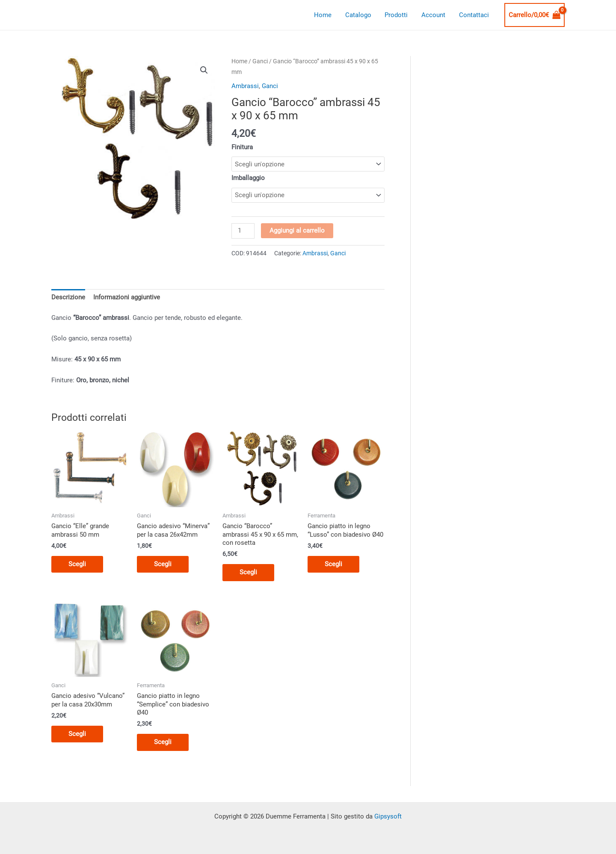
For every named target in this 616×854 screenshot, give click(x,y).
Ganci (260, 61)
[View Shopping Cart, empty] (535, 15)
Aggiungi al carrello (297, 230)
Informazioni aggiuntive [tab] (127, 297)
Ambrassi (245, 86)
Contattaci (474, 15)
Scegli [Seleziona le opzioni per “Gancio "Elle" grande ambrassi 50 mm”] (77, 564)
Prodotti (398, 15)
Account (435, 15)
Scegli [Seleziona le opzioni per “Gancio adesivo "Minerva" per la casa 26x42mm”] (163, 564)
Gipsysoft (388, 816)
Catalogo (361, 15)
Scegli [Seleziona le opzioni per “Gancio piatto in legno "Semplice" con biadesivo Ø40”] (163, 742)
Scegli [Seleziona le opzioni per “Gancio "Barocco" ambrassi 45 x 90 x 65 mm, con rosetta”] (248, 572)
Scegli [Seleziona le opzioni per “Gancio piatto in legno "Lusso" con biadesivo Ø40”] (333, 564)
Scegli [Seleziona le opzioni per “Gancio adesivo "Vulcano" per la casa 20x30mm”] (77, 734)
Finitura (242, 147)
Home (326, 15)
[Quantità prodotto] (243, 231)
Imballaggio (248, 178)
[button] (204, 70)
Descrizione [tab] (68, 297)
